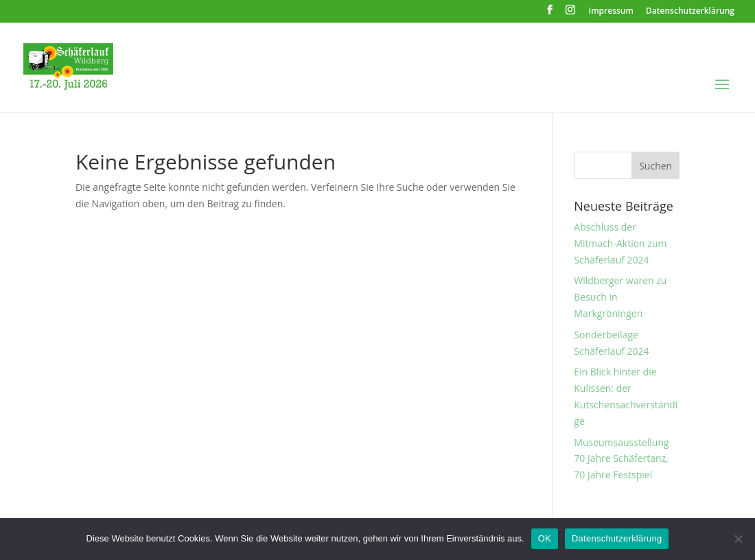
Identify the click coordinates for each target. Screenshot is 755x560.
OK (545, 538)
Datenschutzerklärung (690, 12)
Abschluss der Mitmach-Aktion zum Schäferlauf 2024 (620, 243)
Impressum (611, 12)
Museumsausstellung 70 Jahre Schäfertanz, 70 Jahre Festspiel (621, 459)
